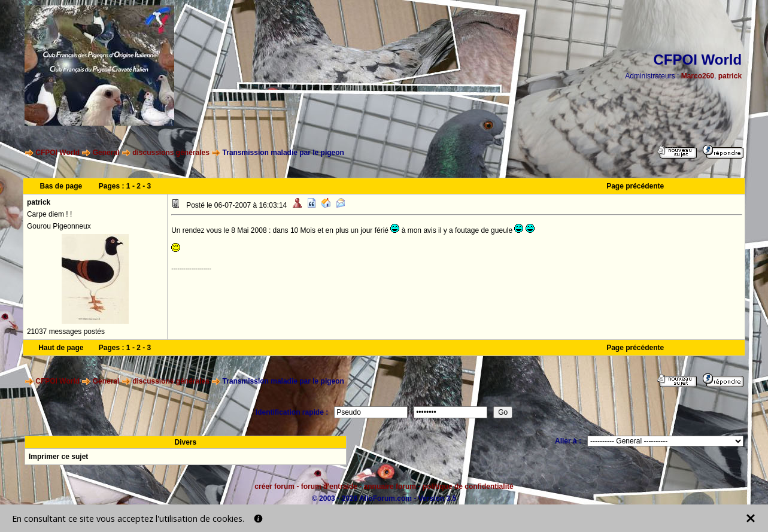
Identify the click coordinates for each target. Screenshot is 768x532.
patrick (730, 76)
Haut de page (61, 348)
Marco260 (698, 76)
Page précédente (635, 186)
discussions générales (171, 153)
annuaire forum (390, 487)
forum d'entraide (329, 487)
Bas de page (61, 186)
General (106, 153)
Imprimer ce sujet (58, 457)
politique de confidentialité (468, 487)
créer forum (274, 487)
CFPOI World (57, 153)
